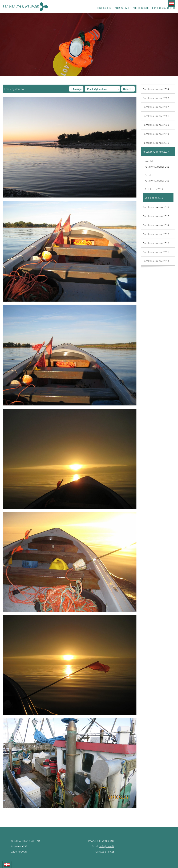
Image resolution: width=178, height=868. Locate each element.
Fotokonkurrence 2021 (156, 116)
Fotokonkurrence (164, 8)
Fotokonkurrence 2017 (156, 152)
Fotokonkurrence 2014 (156, 225)
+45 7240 (102, 841)
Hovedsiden (104, 8)
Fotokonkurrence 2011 (156, 252)
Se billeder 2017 (154, 189)
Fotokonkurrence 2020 (156, 125)
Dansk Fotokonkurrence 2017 (158, 178)
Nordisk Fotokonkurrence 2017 (158, 164)
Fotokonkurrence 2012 (156, 243)
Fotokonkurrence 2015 (156, 216)
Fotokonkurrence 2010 (156, 261)
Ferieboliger (141, 8)
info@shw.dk (107, 846)
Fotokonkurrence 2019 (156, 134)
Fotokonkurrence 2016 (156, 207)
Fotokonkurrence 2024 (156, 89)
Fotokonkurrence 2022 (156, 107)
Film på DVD (122, 8)
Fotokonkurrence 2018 (156, 143)
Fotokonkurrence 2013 (156, 234)
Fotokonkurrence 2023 (156, 98)
